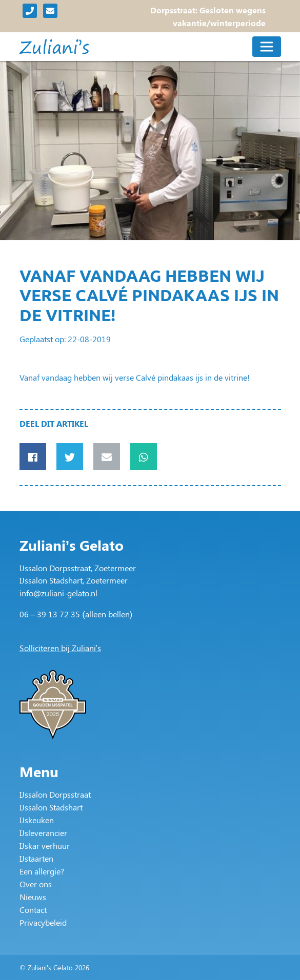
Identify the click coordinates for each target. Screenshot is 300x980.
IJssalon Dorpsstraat (55, 794)
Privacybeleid (43, 922)
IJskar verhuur (45, 846)
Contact (33, 910)
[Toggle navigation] (267, 47)
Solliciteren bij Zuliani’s (61, 648)
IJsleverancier (43, 833)
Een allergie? (42, 871)
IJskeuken (37, 820)
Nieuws (33, 897)
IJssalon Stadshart (51, 807)
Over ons (36, 884)
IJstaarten (36, 858)
